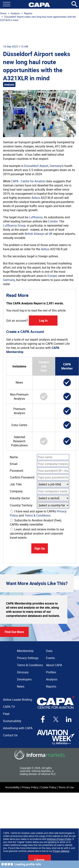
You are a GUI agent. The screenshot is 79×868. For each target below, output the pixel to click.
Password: (17, 471)
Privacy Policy (30, 787)
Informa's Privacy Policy (59, 839)
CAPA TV (9, 707)
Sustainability (12, 721)
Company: (17, 491)
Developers (24, 679)
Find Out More (14, 632)
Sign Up (40, 548)
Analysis (15, 13)
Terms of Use (66, 787)
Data (49, 651)
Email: (14, 464)
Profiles (51, 672)
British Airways (35, 234)
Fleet (6, 714)
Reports (28, 13)
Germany (56, 166)
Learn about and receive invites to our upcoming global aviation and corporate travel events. (37, 533)
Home (3, 13)
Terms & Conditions (38, 515)
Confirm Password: (22, 477)
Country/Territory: (21, 505)
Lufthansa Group (14, 225)
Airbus (36, 198)
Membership (25, 651)
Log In (43, 321)
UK (51, 234)
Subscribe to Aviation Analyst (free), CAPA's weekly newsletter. (36, 522)
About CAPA (54, 665)
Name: (14, 457)
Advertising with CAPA (18, 728)
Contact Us (10, 735)
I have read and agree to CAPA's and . (38, 513)
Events (50, 658)
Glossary (23, 672)
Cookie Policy (48, 787)
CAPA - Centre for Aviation (28, 181)
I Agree (39, 860)
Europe (52, 276)
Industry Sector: (20, 498)
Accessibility (12, 787)
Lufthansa (36, 217)
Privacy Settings (61, 851)
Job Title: (16, 484)
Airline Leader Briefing (18, 700)
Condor (53, 221)
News (21, 686)
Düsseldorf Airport (36, 166)
